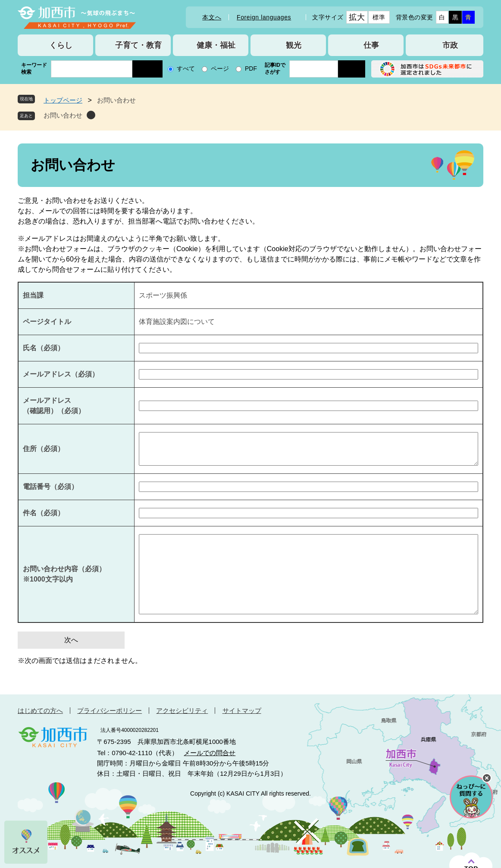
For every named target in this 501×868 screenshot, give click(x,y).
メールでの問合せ (210, 753)
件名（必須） (44, 513)
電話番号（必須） (50, 487)
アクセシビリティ (182, 711)
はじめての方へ (40, 711)
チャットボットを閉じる (487, 778)
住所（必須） (44, 449)
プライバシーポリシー (110, 711)
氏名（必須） (44, 348)
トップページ (63, 100)
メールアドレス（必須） (61, 374)
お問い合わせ (63, 115)
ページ (220, 68)
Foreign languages (264, 17)
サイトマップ (242, 711)
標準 (379, 17)
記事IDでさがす (275, 68)
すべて (186, 68)
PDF (251, 68)
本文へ (212, 17)
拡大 (357, 17)
